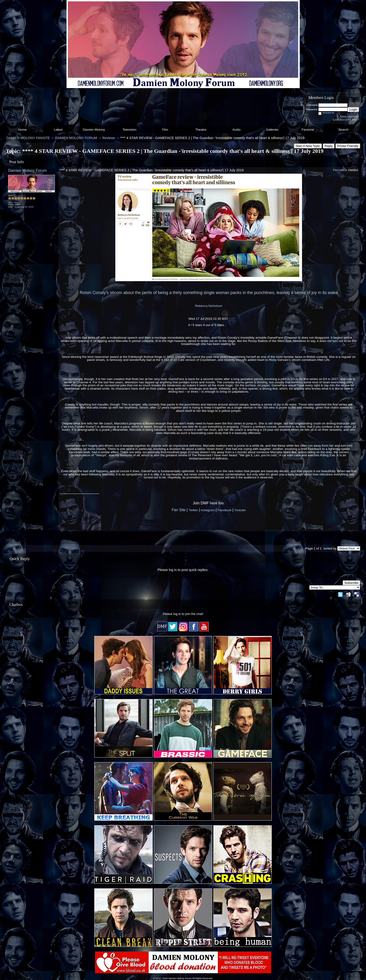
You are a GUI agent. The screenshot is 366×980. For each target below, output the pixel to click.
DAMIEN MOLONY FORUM (76, 138)
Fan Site (179, 510)
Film (165, 130)
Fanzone (308, 130)
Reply (329, 146)
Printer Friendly (348, 146)
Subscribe (351, 583)
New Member (350, 117)
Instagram (208, 510)
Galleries (272, 130)
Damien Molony (94, 130)
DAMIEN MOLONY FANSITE (28, 138)
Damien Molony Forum (27, 170)
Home (22, 130)
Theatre (201, 130)
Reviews (109, 138)
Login (353, 109)
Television (130, 130)
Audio (237, 130)
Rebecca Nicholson (209, 306)
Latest (58, 130)
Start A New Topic (308, 146)
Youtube (240, 510)
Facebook (225, 510)
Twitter (193, 510)
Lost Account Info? (346, 120)
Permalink (340, 170)
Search (343, 130)
